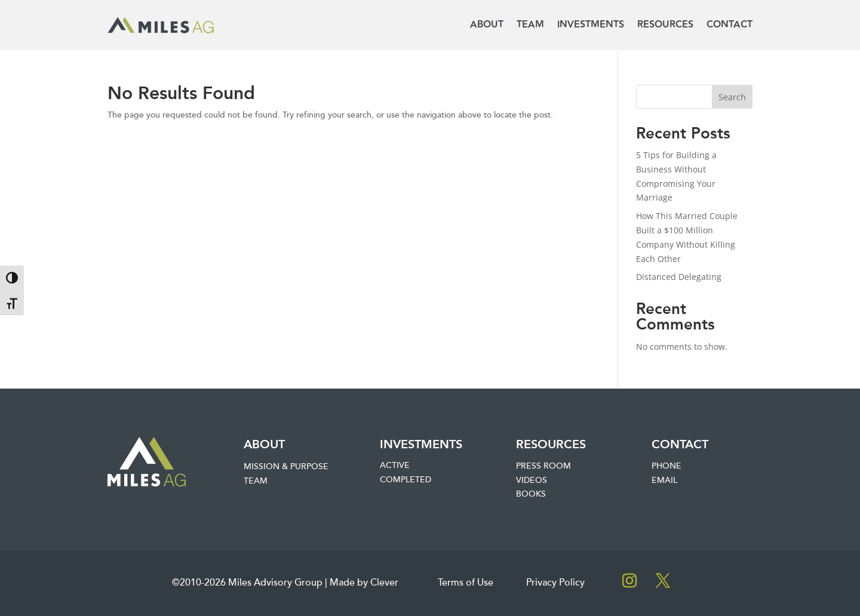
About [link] (487, 25)
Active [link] (395, 466)
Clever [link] (384, 583)
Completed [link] (406, 480)
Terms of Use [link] (466, 583)
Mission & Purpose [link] (286, 467)
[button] (629, 581)
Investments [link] (591, 25)
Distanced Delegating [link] (679, 277)
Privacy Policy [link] (555, 583)
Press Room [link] (543, 466)
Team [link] (530, 25)
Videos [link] (532, 481)
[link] (161, 25)
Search (732, 97)
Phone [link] (666, 466)
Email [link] (664, 481)
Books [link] (531, 494)
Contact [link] (730, 25)
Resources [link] (665, 25)
